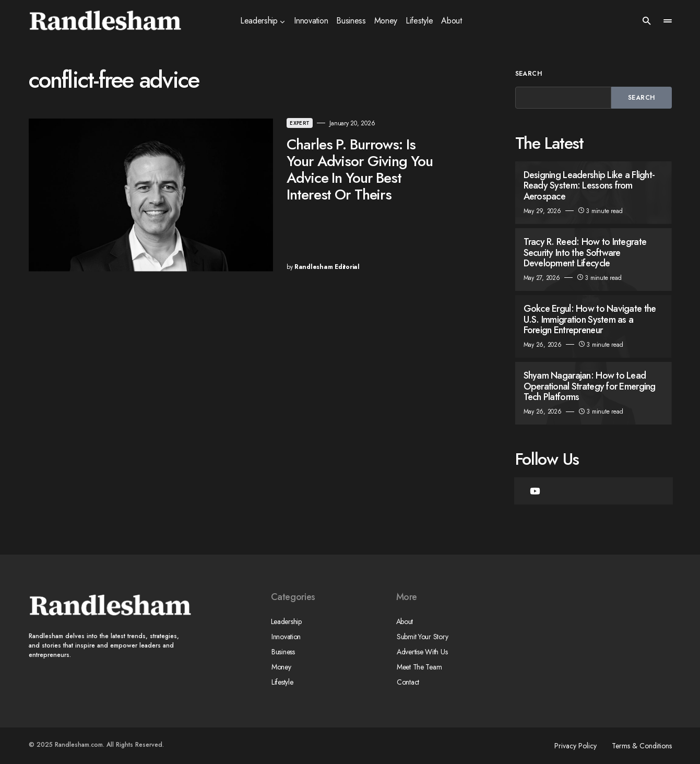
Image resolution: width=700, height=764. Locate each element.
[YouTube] (535, 491)
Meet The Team (419, 667)
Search (529, 74)
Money (281, 667)
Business (283, 652)
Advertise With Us (422, 652)
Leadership (286, 621)
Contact (407, 682)
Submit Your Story (422, 637)
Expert (264, 123)
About (405, 621)
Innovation (286, 637)
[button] (647, 21)
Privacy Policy (574, 746)
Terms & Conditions (642, 746)
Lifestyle (282, 682)
